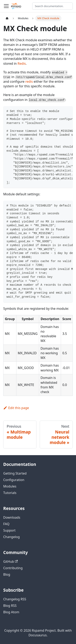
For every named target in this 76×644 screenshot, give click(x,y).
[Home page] (7, 18)
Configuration (14, 480)
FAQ (6, 524)
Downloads (12, 517)
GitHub (10, 562)
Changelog (11, 537)
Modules (10, 486)
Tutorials (10, 493)
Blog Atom (11, 612)
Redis (22, 63)
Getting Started (15, 473)
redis (29, 81)
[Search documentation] (52, 6)
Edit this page (16, 408)
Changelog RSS (15, 599)
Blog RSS (10, 606)
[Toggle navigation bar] (6, 6)
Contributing (13, 568)
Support (9, 530)
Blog (7, 574)
